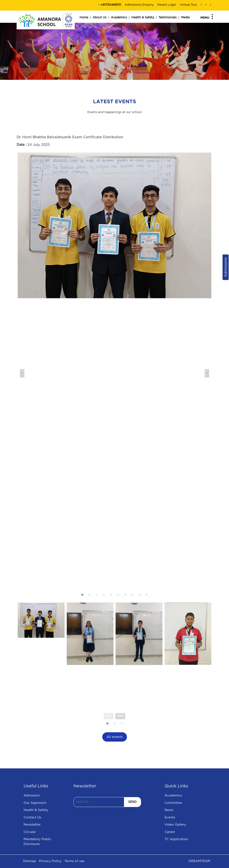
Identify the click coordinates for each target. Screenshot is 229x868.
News (169, 810)
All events (115, 737)
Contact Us (32, 817)
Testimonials (168, 18)
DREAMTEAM (199, 861)
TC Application (176, 839)
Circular (30, 832)
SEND (132, 802)
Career (170, 832)
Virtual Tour (188, 5)
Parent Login (167, 5)
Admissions (226, 267)
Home (84, 18)
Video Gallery (175, 825)
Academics (119, 18)
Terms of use (74, 861)
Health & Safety (143, 18)
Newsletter (32, 825)
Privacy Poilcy (50, 861)
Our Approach (35, 803)
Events (170, 817)
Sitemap (29, 861)
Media (185, 18)
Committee (173, 803)
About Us (100, 18)
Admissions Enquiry (139, 5)
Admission (32, 796)
